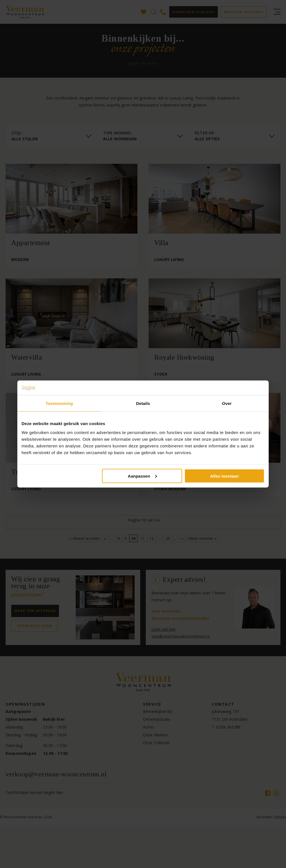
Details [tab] (143, 403)
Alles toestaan (225, 476)
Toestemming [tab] (59, 403)
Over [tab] (227, 403)
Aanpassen (142, 476)
